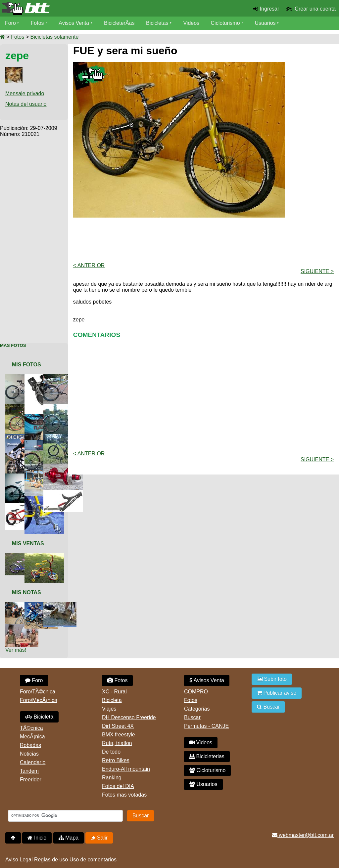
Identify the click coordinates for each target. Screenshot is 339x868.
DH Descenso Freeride (129, 717)
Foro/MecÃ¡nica (39, 700)
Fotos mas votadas (124, 795)
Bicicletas (158, 23)
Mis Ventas (28, 543)
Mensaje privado (25, 93)
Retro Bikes (116, 760)
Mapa (69, 838)
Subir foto (272, 679)
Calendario (33, 762)
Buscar (192, 717)
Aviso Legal (19, 860)
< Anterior (89, 265)
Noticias (29, 754)
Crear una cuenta (315, 9)
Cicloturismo (225, 23)
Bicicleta (39, 717)
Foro (10, 23)
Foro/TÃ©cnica (38, 692)
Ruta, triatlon (117, 743)
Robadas (30, 745)
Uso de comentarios (93, 860)
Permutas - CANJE (206, 726)
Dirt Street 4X (118, 726)
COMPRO (196, 692)
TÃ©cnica (31, 728)
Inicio (37, 838)
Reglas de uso (51, 860)
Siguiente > (317, 271)
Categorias (197, 709)
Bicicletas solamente (54, 37)
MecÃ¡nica (32, 737)
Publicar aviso (277, 693)
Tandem (29, 771)
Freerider (31, 780)
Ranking (112, 778)
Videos (192, 23)
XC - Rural (114, 692)
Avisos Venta (74, 23)
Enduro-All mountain (126, 769)
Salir (99, 838)
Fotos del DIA (118, 786)
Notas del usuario (26, 104)
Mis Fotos (26, 365)
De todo (111, 752)
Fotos (37, 23)
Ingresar (270, 9)
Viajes (109, 709)
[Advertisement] (34, 236)
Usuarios (265, 23)
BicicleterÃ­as (120, 23)
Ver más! (16, 650)
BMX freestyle (119, 735)
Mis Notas (26, 592)
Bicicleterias (207, 756)
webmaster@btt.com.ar (303, 835)
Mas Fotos (13, 345)
